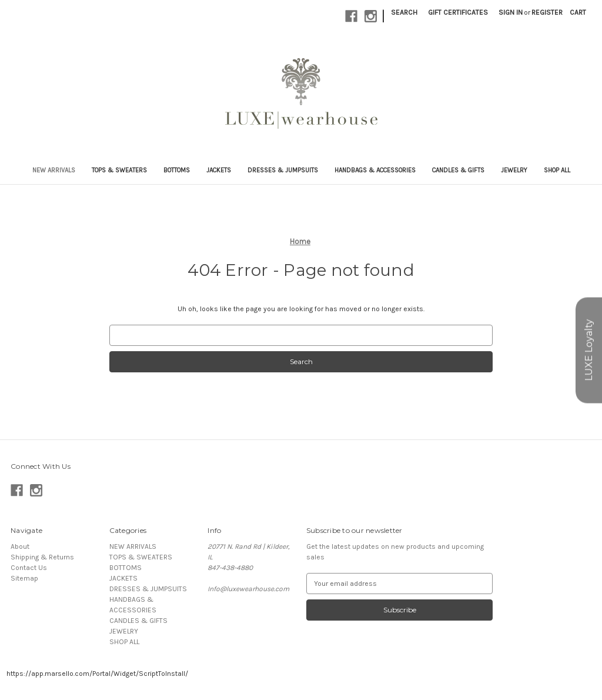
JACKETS (219, 170)
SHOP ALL (557, 170)
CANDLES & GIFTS (458, 170)
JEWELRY (514, 170)
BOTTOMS (177, 170)
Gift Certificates (458, 12)
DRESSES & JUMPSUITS (283, 170)
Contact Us (29, 568)
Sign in (511, 12)
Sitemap (24, 578)
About (20, 546)
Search (404, 12)
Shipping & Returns (42, 557)
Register (547, 12)
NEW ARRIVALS (54, 170)
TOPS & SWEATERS (119, 170)
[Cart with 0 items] (578, 12)
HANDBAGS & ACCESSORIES (375, 170)
